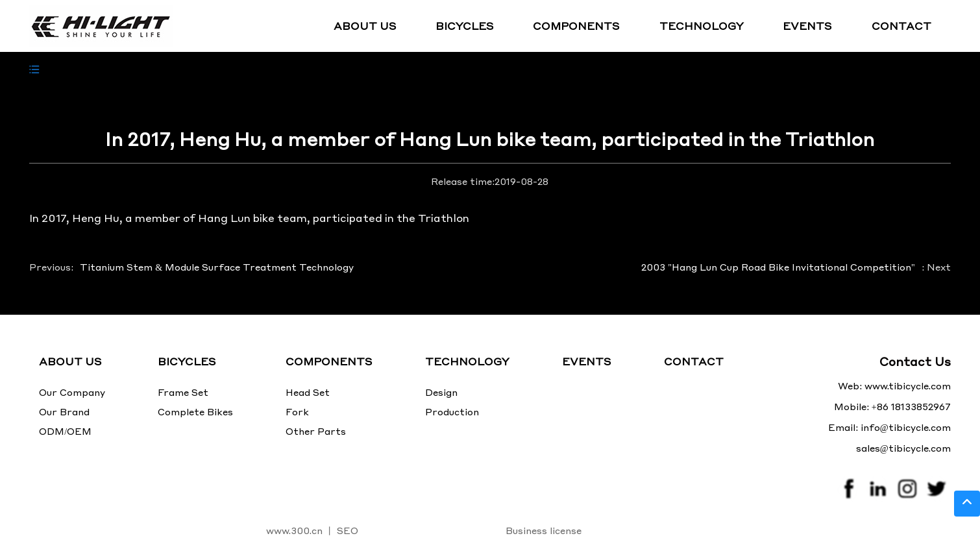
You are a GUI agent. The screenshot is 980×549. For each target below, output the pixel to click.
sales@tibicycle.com (903, 448)
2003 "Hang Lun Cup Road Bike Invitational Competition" (778, 267)
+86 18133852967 (911, 406)
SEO (348, 530)
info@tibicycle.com (906, 427)
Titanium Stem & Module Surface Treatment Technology (217, 267)
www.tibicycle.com (908, 385)
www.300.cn (294, 530)
